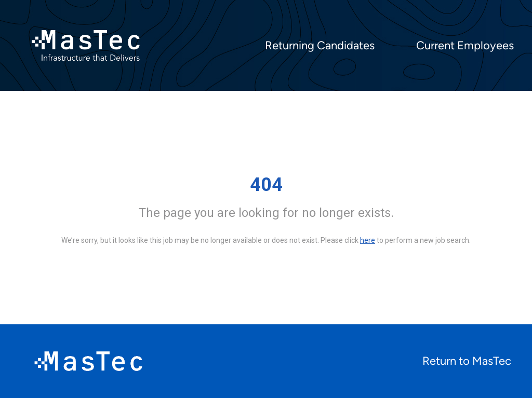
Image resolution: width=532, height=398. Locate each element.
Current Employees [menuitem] (465, 46)
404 (266, 185)
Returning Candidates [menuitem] (320, 46)
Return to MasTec (467, 361)
